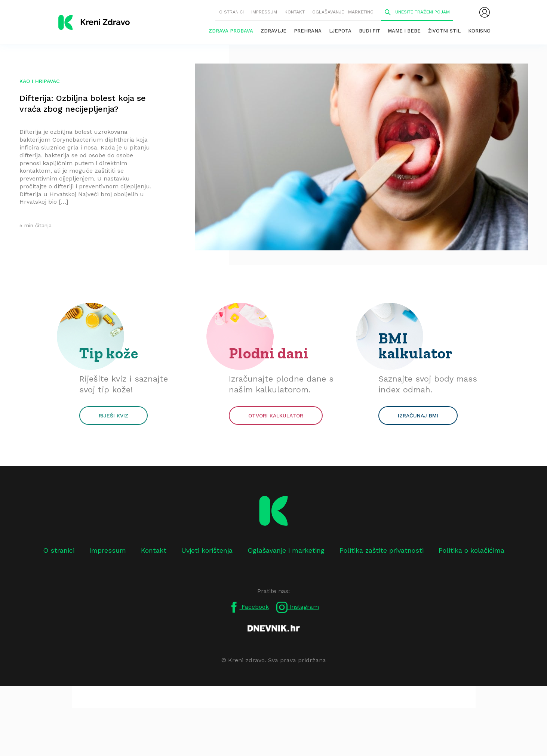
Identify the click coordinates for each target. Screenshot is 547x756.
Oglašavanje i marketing (343, 12)
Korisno (479, 31)
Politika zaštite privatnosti (382, 550)
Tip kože (109, 353)
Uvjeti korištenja (207, 550)
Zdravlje (273, 31)
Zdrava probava (231, 31)
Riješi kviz (113, 416)
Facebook (249, 607)
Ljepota (340, 31)
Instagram (298, 607)
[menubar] (485, 12)
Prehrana (308, 31)
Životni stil (444, 31)
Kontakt (295, 12)
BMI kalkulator (416, 346)
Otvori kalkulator (276, 416)
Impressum (264, 12)
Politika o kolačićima (471, 550)
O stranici (231, 12)
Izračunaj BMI (418, 416)
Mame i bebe (404, 31)
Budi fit (370, 31)
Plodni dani (269, 353)
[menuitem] (485, 12)
